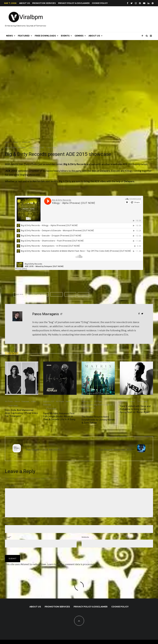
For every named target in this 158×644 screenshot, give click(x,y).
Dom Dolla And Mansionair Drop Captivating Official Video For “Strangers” (21, 413)
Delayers (57, 294)
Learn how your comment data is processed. (71, 568)
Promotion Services (44, 3)
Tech (93, 408)
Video (34, 401)
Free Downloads (45, 36)
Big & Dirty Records (38, 294)
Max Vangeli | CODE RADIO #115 (51, 448)
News (9, 36)
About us (25, 3)
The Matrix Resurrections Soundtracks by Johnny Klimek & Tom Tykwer (98, 420)
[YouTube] (144, 3)
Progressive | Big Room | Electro (97, 405)
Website (85, 541)
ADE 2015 (20, 294)
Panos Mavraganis (46, 314)
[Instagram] (136, 3)
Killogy (84, 294)
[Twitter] (132, 3)
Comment (10, 485)
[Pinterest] (140, 3)
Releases (25, 401)
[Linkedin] (148, 3)
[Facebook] (128, 3)
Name (8, 527)
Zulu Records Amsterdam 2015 (107, 448)
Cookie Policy (100, 3)
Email (8, 541)
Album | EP (11, 148)
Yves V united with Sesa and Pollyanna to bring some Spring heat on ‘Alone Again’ (135, 409)
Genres (79, 36)
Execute (71, 294)
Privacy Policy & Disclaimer (74, 3)
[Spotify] (153, 3)
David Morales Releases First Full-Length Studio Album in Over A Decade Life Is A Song (59, 416)
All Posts (22, 148)
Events (65, 36)
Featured (24, 36)
